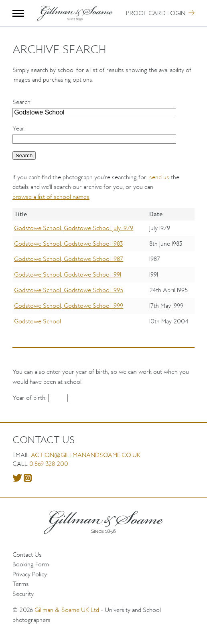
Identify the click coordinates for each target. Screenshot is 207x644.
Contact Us (27, 555)
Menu (18, 13)
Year (18, 128)
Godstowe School (38, 321)
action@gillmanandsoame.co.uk (86, 455)
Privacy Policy (30, 574)
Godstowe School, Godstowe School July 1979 (74, 228)
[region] (103, 274)
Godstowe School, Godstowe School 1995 (69, 290)
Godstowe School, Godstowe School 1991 (68, 274)
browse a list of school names (51, 197)
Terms (21, 584)
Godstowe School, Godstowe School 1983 (68, 244)
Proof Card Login (156, 13)
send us (159, 177)
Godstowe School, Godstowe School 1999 (69, 306)
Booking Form (31, 564)
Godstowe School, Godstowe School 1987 (69, 259)
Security (23, 594)
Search (21, 102)
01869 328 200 (49, 464)
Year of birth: (30, 398)
